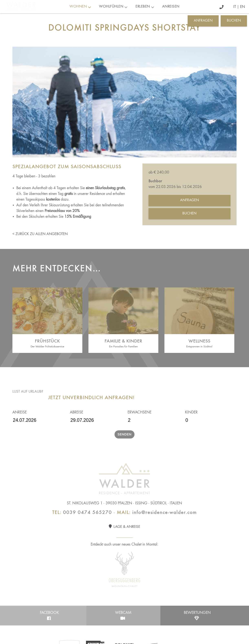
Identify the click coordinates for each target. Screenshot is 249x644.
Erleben (143, 7)
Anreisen (171, 7)
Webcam (123, 616)
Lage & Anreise (125, 527)
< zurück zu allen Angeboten (40, 234)
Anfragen (203, 21)
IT (235, 7)
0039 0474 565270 (87, 513)
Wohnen (78, 7)
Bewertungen (197, 616)
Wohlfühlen (111, 7)
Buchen (234, 21)
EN (242, 7)
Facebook (49, 616)
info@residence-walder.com (164, 513)
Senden (124, 434)
